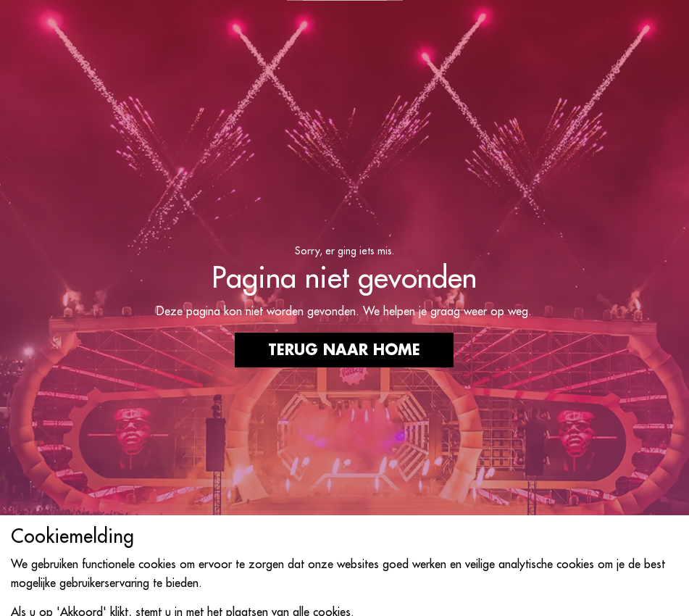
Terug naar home (344, 350)
